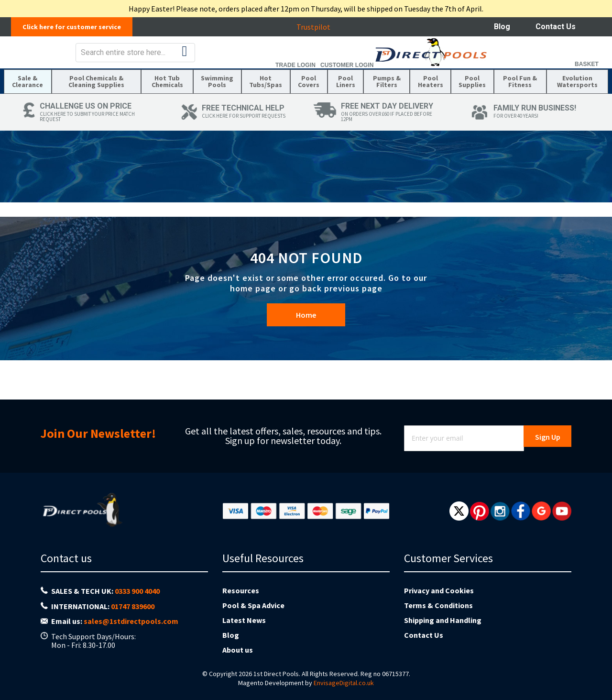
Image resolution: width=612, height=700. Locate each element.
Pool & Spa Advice (253, 605)
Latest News (244, 620)
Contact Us (556, 27)
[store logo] (80, 59)
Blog (502, 27)
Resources (241, 590)
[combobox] (331, 59)
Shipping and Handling (443, 620)
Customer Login (536, 72)
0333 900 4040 (137, 591)
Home (306, 342)
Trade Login (484, 72)
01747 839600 (133, 606)
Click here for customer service (77, 27)
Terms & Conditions (438, 605)
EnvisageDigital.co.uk (344, 683)
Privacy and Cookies (439, 590)
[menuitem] (29, 101)
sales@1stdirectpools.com (131, 621)
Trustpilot (318, 27)
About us (238, 650)
